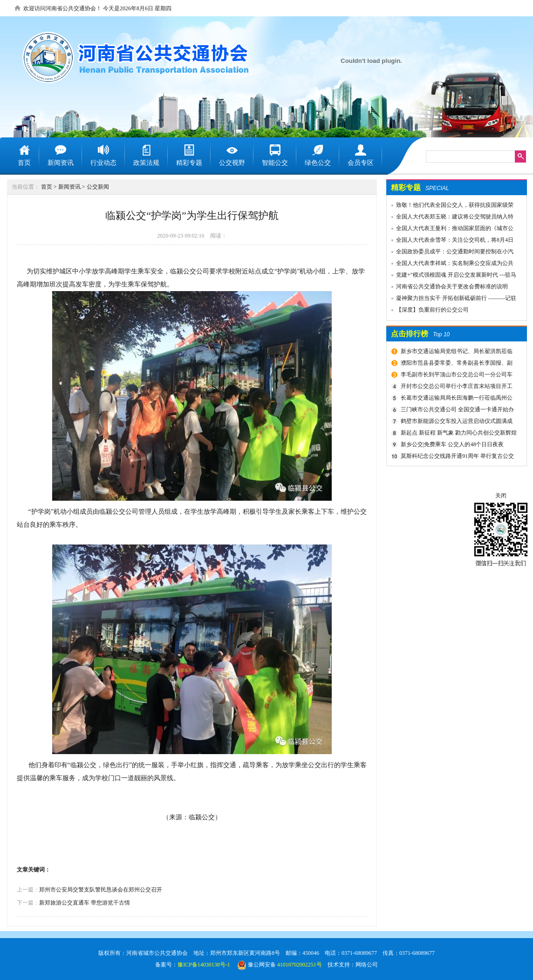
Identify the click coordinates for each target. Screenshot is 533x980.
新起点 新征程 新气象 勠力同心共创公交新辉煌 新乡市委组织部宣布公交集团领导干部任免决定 (458, 434)
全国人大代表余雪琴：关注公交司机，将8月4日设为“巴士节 (450, 241)
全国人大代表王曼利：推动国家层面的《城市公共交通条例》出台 (450, 230)
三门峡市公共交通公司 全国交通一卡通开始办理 (456, 411)
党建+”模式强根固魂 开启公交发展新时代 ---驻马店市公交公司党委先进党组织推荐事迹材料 (451, 276)
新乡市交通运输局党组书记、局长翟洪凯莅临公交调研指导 (455, 353)
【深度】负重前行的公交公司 (432, 310)
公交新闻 (98, 187)
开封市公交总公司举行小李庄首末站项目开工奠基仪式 (455, 388)
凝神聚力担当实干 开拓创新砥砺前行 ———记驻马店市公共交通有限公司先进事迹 (451, 299)
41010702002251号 (300, 965)
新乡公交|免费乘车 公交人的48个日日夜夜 (452, 444)
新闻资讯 (69, 187)
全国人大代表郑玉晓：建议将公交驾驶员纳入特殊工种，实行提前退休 (450, 218)
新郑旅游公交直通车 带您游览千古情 (85, 903)
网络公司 (367, 965)
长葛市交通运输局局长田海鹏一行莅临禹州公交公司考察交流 (455, 399)
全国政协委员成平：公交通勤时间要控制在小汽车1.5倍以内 (450, 253)
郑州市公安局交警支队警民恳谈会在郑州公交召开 (101, 890)
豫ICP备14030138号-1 (204, 965)
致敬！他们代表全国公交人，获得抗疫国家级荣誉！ (450, 206)
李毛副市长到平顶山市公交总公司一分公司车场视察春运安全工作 (455, 376)
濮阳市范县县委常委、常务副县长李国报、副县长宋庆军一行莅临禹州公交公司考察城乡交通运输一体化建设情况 (457, 364)
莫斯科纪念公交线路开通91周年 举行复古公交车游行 (456, 457)
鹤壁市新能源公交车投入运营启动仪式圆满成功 (455, 422)
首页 (47, 187)
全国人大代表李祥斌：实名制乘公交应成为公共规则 (450, 265)
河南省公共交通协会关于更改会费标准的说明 (452, 286)
